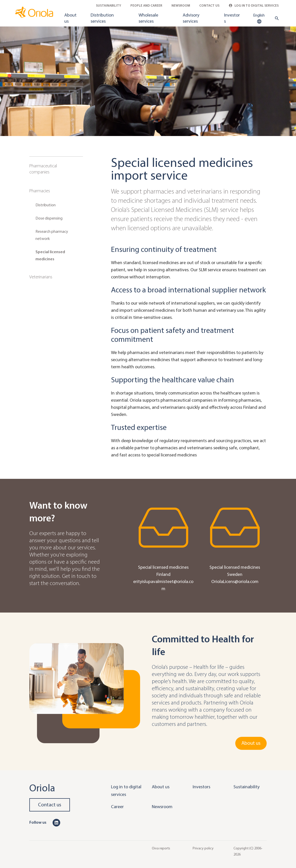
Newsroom (181, 5)
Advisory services (191, 18)
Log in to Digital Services (254, 5)
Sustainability (109, 5)
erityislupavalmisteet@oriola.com (163, 585)
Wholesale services (148, 18)
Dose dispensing (49, 218)
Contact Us (209, 5)
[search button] (276, 18)
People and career (146, 5)
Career (117, 807)
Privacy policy (203, 848)
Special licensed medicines (50, 255)
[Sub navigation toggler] (79, 166)
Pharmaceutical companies (43, 169)
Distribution (46, 205)
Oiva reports (161, 848)
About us (70, 18)
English (259, 19)
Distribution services (102, 18)
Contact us (50, 805)
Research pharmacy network (52, 235)
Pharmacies (40, 191)
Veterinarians (41, 277)
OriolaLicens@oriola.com (235, 581)
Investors (232, 18)
